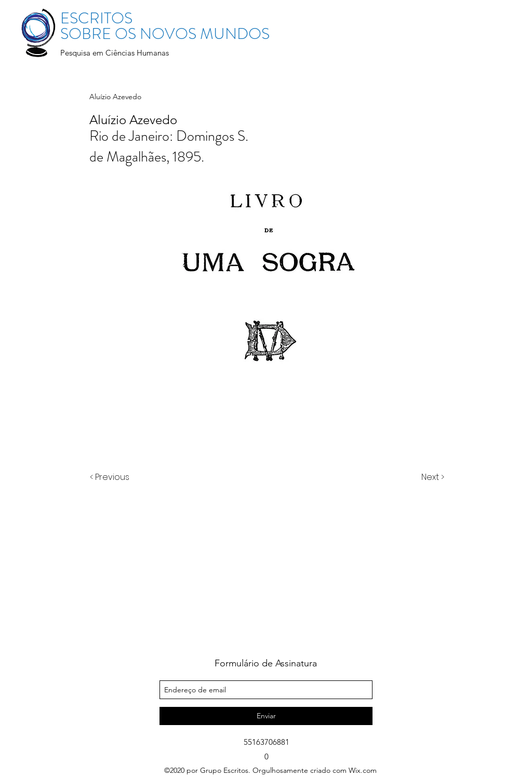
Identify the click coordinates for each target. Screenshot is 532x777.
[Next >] (432, 477)
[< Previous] (111, 477)
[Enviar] (266, 716)
